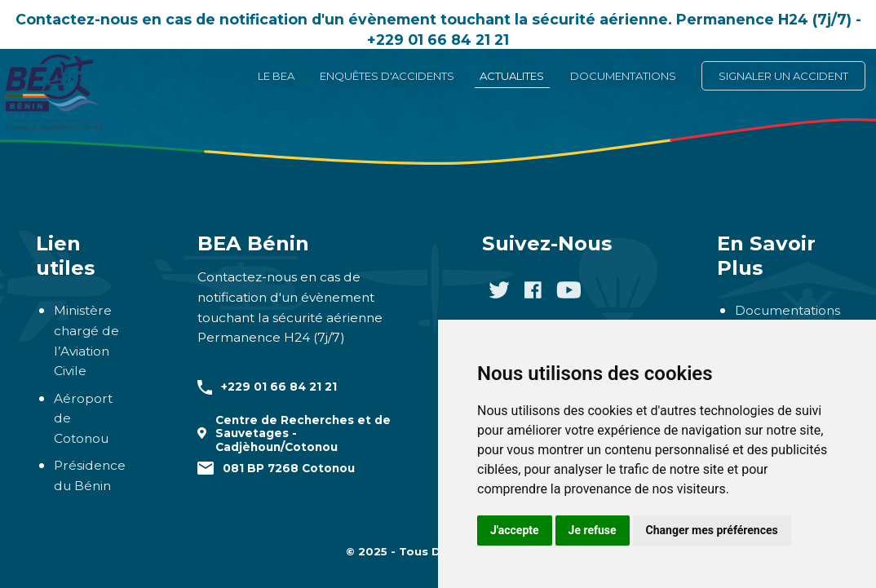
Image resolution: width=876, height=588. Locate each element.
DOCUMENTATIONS (623, 76)
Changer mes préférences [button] (712, 530)
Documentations (788, 310)
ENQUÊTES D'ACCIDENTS (387, 76)
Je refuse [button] (593, 530)
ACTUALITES (512, 76)
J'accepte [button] (515, 530)
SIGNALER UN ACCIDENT (783, 76)
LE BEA (276, 76)
